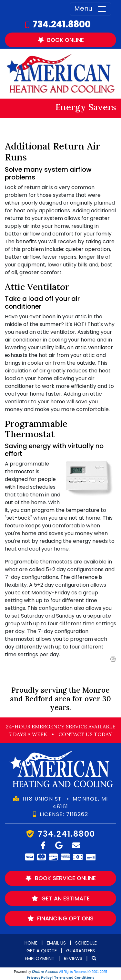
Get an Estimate (61, 898)
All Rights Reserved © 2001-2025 (83, 972)
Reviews (73, 958)
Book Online (60, 40)
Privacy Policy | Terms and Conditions (60, 978)
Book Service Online (60, 878)
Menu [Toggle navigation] (91, 9)
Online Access (45, 972)
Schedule (86, 943)
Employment (40, 958)
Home (31, 943)
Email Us (56, 943)
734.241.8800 (62, 24)
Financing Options (60, 918)
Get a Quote (42, 951)
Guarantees (81, 951)
